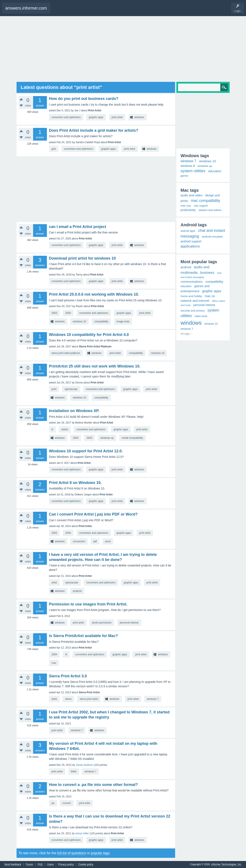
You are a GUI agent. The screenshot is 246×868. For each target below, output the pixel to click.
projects (77, 591)
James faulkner (84, 765)
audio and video (192, 195)
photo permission (102, 623)
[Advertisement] (123, 49)
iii (52, 429)
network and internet (195, 301)
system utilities (193, 171)
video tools (201, 316)
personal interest (129, 623)
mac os (210, 296)
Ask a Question (75, 10)
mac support (201, 206)
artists (65, 429)
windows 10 (79, 321)
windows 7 (153, 699)
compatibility (101, 321)
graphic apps (96, 117)
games (184, 176)
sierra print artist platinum (66, 353)
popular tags (100, 853)
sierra (68, 699)
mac (54, 663)
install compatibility (132, 438)
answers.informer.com (26, 8)
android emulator (212, 237)
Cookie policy (86, 865)
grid (54, 149)
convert (67, 803)
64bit (74, 772)
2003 (54, 313)
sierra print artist (89, 699)
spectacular (71, 389)
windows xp (107, 438)
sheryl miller (82, 833)
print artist (117, 117)
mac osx (186, 206)
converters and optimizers (66, 117)
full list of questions (72, 853)
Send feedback (13, 865)
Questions (60, 10)
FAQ (40, 865)
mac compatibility (205, 201)
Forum (29, 865)
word (108, 541)
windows (139, 117)
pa (53, 803)
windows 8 (188, 166)
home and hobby (191, 296)
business (207, 273)
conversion (79, 541)
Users (50, 865)
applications (190, 246)
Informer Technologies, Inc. (226, 864)
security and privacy (193, 311)
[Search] (203, 87)
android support (191, 241)
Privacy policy (66, 865)
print (54, 389)
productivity (188, 210)
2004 (68, 313)
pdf (95, 541)
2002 (54, 533)
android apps (188, 231)
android (186, 267)
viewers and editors (210, 210)
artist (54, 583)
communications (192, 282)
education (215, 171)
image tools (123, 321)
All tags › (186, 334)
